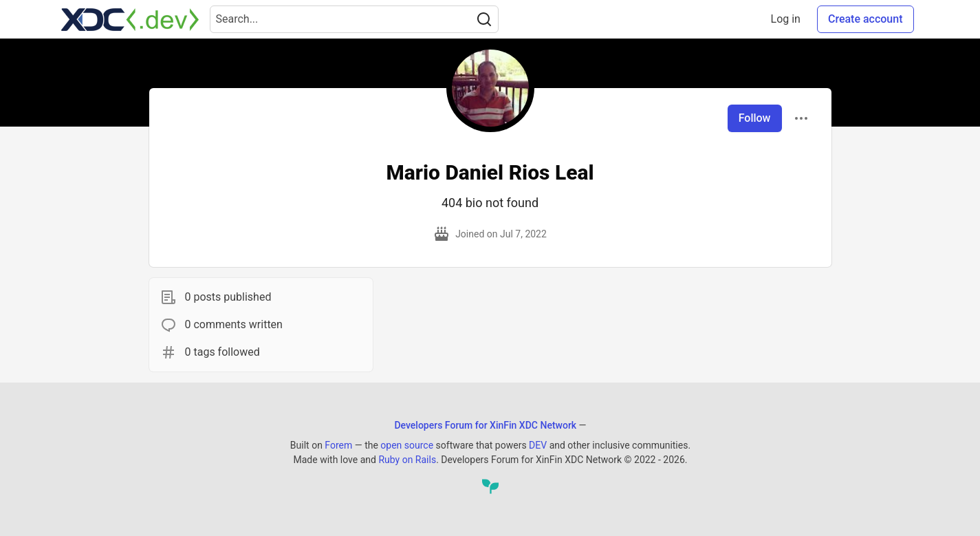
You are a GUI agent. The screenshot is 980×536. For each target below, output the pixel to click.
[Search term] (354, 19)
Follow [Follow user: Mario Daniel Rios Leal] (755, 118)
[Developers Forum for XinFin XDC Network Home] (130, 19)
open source (407, 445)
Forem (338, 445)
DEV (538, 445)
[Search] (484, 19)
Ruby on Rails (407, 460)
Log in (786, 19)
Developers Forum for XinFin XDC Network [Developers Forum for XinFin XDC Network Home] (485, 425)
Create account (865, 19)
